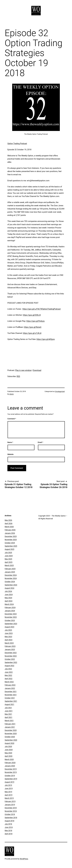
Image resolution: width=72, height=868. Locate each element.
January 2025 (10, 572)
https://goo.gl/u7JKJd (32, 333)
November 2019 (11, 772)
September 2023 (11, 624)
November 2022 (11, 656)
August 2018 (9, 821)
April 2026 (9, 523)
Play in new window (23, 370)
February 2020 (10, 763)
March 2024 (9, 604)
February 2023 (10, 646)
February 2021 (10, 724)
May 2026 (8, 520)
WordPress (24, 859)
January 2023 (10, 649)
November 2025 (11, 540)
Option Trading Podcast (17, 144)
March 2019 (9, 798)
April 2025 (9, 562)
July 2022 (8, 669)
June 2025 (9, 556)
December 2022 (11, 653)
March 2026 (9, 527)
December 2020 (11, 730)
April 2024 (9, 601)
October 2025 (10, 543)
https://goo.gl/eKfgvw (46, 339)
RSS (18, 376)
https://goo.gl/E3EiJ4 (32, 315)
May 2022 (8, 675)
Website (10, 454)
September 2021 (11, 701)
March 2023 (9, 643)
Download (37, 370)
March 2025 (9, 565)
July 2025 (8, 553)
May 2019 (8, 792)
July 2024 (8, 591)
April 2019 (9, 795)
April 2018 (9, 834)
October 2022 (10, 659)
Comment (12, 419)
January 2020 (10, 766)
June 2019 (9, 788)
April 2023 (9, 640)
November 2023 (11, 617)
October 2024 (10, 582)
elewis (12, 394)
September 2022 (11, 662)
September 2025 (11, 546)
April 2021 (9, 717)
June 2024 (9, 595)
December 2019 (11, 769)
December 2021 (11, 692)
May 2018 (8, 831)
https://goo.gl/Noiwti (33, 327)
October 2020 (10, 737)
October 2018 (10, 814)
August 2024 (9, 588)
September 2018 (11, 818)
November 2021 (11, 695)
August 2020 (9, 743)
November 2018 (11, 811)
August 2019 (9, 782)
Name (10, 442)
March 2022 (9, 682)
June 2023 (9, 633)
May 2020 (8, 753)
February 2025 (10, 569)
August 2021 (9, 704)
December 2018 (11, 808)
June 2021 (9, 711)
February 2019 (10, 801)
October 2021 (10, 698)
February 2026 (10, 530)
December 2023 (11, 614)
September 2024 (11, 585)
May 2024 (8, 598)
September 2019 (11, 779)
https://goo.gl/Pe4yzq (35, 321)
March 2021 (9, 721)
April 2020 (9, 756)
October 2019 (10, 776)
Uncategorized (60, 391)
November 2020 (11, 734)
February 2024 (10, 607)
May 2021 (8, 714)
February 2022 (10, 685)
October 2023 (10, 620)
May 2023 (8, 637)
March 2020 (9, 759)
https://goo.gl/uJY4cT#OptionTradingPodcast (42, 309)
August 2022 (9, 666)
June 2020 (9, 750)
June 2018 (9, 827)
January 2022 (10, 688)
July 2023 (8, 630)
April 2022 (9, 679)
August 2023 (9, 627)
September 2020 (11, 740)
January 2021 (10, 727)
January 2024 (10, 611)
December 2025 (11, 536)
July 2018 (8, 824)
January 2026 (10, 533)
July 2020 (8, 746)
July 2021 (8, 708)
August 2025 (9, 549)
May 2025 (8, 559)
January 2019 (10, 805)
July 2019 (8, 785)
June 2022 (9, 672)
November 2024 (11, 578)
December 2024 (11, 575)
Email (40, 442)
